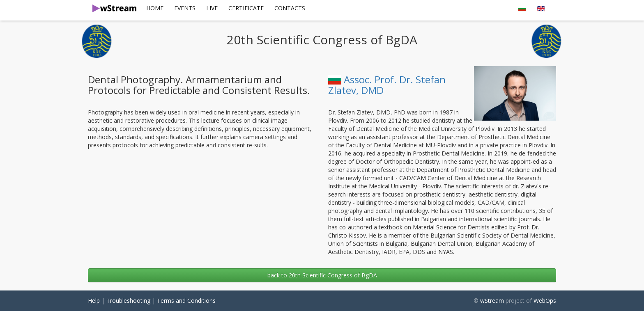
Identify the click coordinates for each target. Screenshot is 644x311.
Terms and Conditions (186, 301)
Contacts (290, 8)
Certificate (246, 8)
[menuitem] (155, 8)
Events (185, 8)
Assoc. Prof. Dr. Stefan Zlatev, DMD (387, 85)
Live (212, 8)
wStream (492, 301)
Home (155, 8)
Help (94, 301)
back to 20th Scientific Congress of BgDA (322, 275)
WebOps (545, 301)
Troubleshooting (128, 301)
